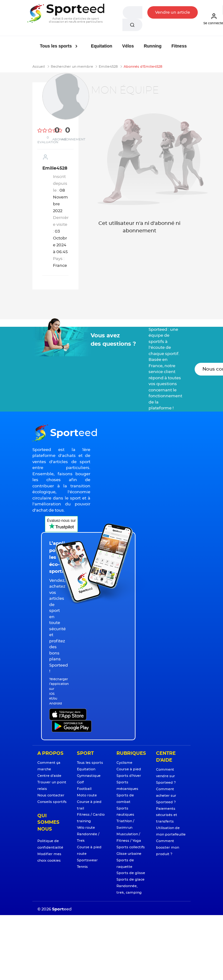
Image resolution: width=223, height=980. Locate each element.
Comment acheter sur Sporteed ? (166, 796)
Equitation (102, 46)
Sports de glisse (131, 873)
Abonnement (73, 139)
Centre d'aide (49, 776)
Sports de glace (130, 880)
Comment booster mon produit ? (168, 848)
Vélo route (86, 828)
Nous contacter (51, 795)
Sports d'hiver (129, 776)
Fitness (179, 46)
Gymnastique (89, 776)
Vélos (128, 46)
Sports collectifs (131, 847)
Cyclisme (124, 763)
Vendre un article (173, 13)
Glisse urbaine (129, 854)
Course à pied (129, 769)
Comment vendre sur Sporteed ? (166, 776)
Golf (80, 782)
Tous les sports (56, 46)
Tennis (82, 867)
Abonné (59, 139)
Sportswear (87, 860)
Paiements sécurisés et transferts (167, 815)
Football (84, 789)
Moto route (87, 795)
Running (153, 46)
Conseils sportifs (52, 802)
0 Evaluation (48, 140)
